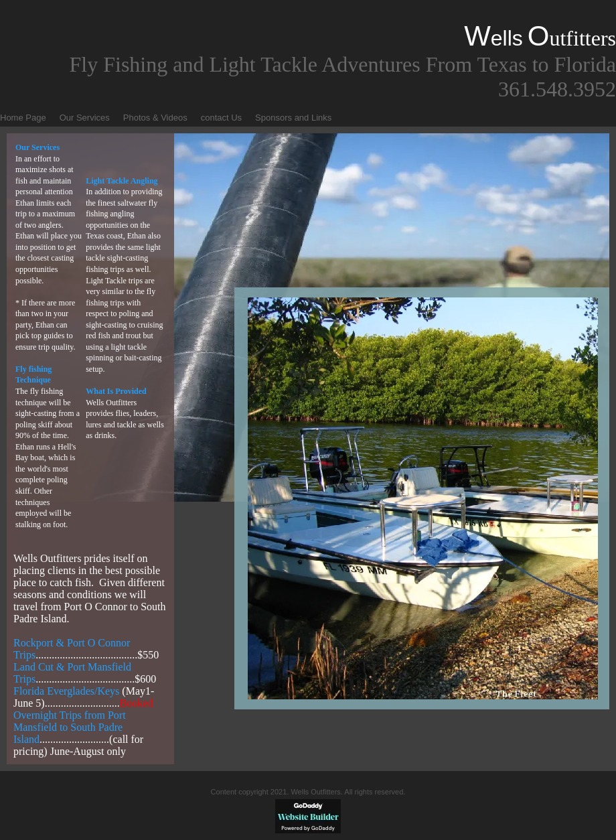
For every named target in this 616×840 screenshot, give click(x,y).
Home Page (23, 118)
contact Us (221, 118)
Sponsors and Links (293, 118)
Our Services (85, 118)
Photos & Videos (155, 118)
